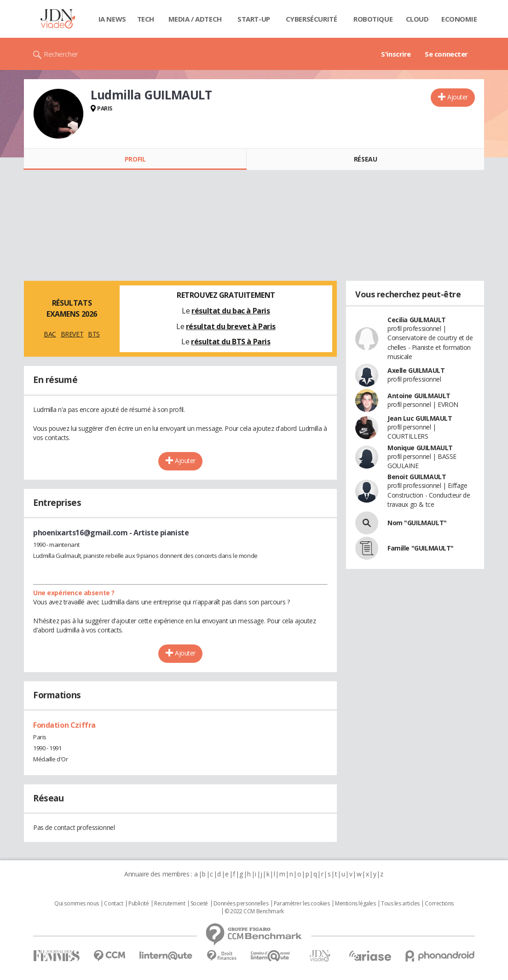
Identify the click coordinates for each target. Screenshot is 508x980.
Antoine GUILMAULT (419, 396)
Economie (459, 19)
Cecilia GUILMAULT (417, 320)
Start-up (254, 19)
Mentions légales (355, 904)
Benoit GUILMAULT (417, 477)
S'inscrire (396, 54)
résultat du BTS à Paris (231, 342)
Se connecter (446, 54)
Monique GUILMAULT (420, 448)
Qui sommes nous (77, 904)
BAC (50, 334)
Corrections (439, 904)
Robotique (373, 19)
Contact (113, 904)
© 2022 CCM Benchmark (254, 911)
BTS (94, 334)
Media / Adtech (195, 19)
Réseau (365, 159)
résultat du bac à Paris (231, 311)
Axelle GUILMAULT (416, 370)
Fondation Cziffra (64, 725)
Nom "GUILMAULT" (417, 523)
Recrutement (170, 904)
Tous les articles (400, 904)
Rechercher (61, 54)
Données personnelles (241, 904)
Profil (135, 159)
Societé (199, 904)
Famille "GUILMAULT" (421, 548)
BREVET (72, 334)
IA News (112, 19)
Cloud (417, 19)
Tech (146, 19)
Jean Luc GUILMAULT (420, 418)
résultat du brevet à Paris (231, 326)
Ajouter (458, 97)
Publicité (139, 904)
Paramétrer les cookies (302, 904)
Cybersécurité (312, 19)
